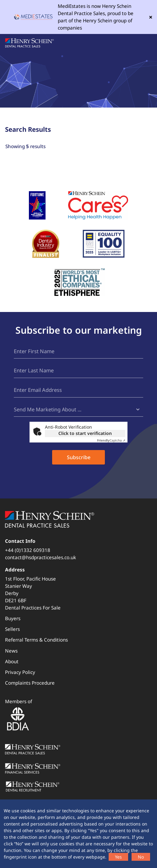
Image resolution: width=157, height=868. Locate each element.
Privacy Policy (20, 672)
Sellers (12, 629)
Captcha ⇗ (111, 441)
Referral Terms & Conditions (36, 640)
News (11, 651)
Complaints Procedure (30, 683)
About (12, 662)
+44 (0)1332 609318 (28, 550)
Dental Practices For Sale (33, 608)
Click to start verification (85, 434)
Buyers (13, 619)
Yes (118, 857)
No (141, 857)
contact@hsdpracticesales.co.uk (41, 558)
